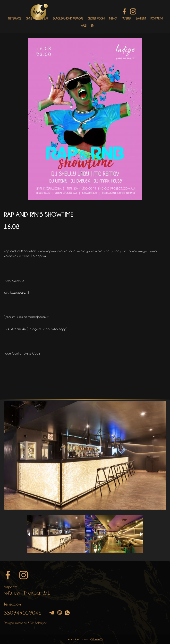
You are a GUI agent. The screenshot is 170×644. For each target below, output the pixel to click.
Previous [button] (29, 534)
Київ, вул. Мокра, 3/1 (27, 593)
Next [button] (141, 534)
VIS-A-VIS (97, 639)
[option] (85, 455)
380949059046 (23, 613)
